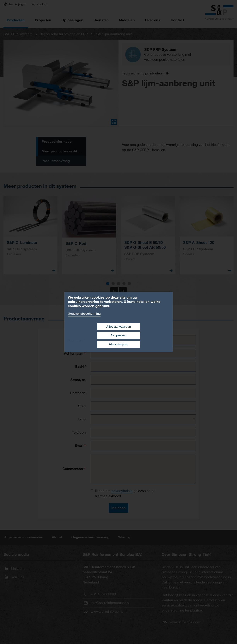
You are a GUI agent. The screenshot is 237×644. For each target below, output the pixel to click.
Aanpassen (119, 335)
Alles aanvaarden (119, 327)
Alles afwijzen (119, 344)
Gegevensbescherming (84, 314)
